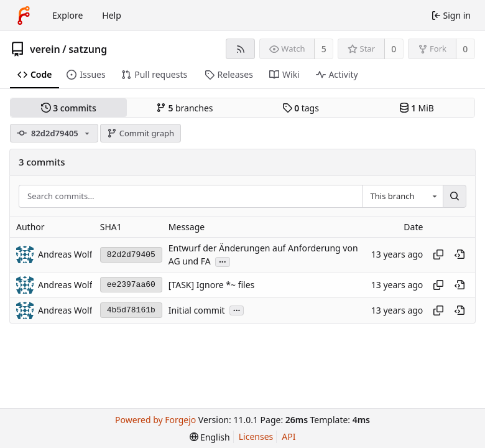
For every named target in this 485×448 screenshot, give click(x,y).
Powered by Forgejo (155, 420)
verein (45, 49)
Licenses (256, 436)
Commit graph (141, 133)
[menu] (210, 437)
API (289, 436)
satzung (88, 49)
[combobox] (402, 197)
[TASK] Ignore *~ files (211, 285)
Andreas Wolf (65, 254)
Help (112, 15)
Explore (67, 15)
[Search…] (455, 197)
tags (301, 108)
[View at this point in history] (460, 254)
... (223, 261)
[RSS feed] (240, 49)
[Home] (24, 16)
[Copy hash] (438, 254)
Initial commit (197, 310)
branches (185, 108)
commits (69, 108)
